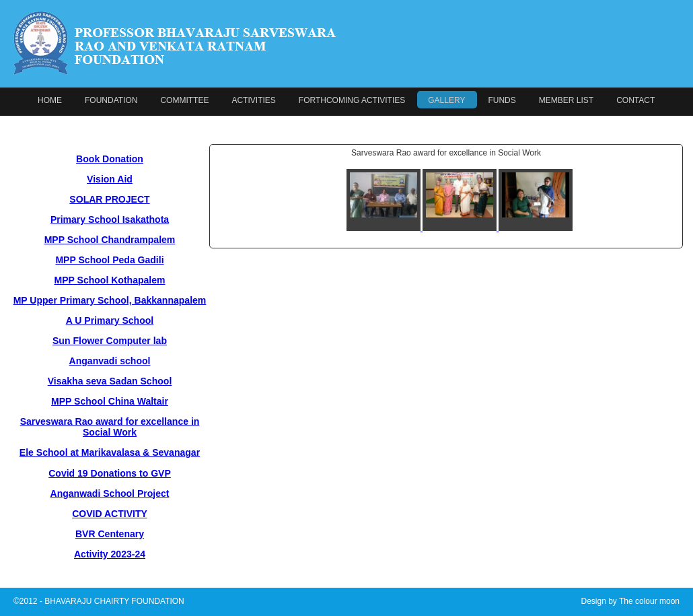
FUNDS (502, 100)
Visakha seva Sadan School (110, 381)
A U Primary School (110, 320)
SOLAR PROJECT (109, 199)
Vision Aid (110, 179)
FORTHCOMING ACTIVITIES (352, 100)
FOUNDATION (111, 100)
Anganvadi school (110, 361)
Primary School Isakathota (110, 219)
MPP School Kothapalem (109, 280)
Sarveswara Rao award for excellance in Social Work (110, 427)
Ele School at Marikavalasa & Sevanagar (110, 452)
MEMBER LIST (566, 100)
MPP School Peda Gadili (109, 260)
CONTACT (635, 100)
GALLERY (446, 100)
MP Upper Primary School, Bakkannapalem (110, 300)
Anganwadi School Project (110, 493)
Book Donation (110, 159)
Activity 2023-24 (110, 554)
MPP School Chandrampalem (110, 240)
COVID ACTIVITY (110, 514)
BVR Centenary (110, 534)
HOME (50, 100)
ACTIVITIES (253, 100)
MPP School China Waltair (110, 401)
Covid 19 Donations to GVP (110, 473)
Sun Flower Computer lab (110, 341)
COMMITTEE (184, 100)
